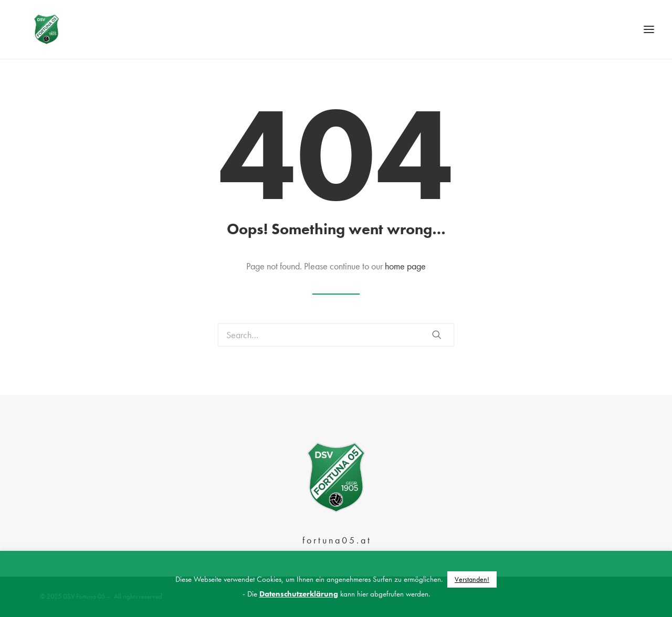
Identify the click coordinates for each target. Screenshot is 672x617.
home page (405, 277)
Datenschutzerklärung (299, 594)
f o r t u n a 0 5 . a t (336, 540)
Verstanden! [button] (472, 579)
